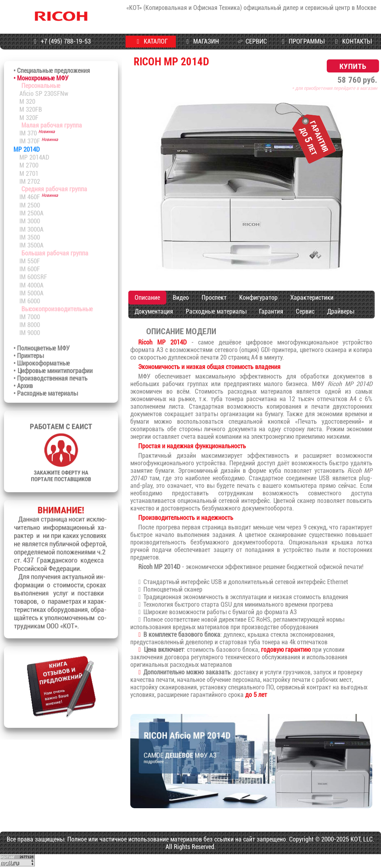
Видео (181, 298)
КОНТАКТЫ (352, 41)
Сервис (305, 311)
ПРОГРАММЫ (302, 41)
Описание (147, 298)
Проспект (214, 298)
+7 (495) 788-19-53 (61, 41)
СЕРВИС (251, 41)
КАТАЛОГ (151, 41)
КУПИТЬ (353, 66)
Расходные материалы (216, 311)
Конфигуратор (258, 298)
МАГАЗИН (201, 41)
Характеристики (312, 298)
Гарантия (271, 311)
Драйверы (341, 311)
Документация (154, 311)
